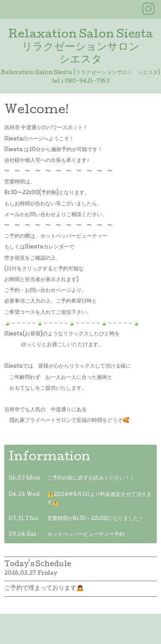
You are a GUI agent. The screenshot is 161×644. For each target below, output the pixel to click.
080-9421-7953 (87, 82)
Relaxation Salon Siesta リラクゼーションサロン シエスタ (80, 48)
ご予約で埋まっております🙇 (44, 588)
